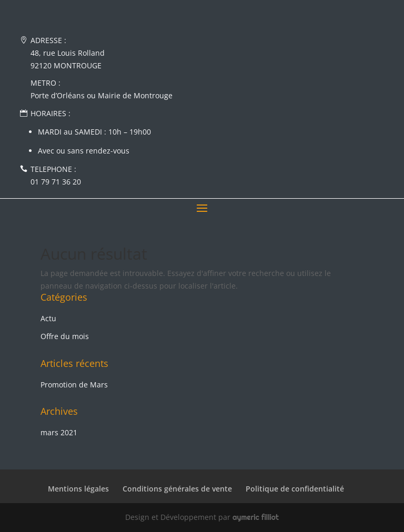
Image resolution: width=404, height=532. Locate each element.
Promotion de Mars (74, 385)
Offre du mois (65, 336)
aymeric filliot (256, 517)
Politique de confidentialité (295, 489)
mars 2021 (59, 432)
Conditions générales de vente (177, 489)
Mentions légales (78, 489)
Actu (48, 318)
